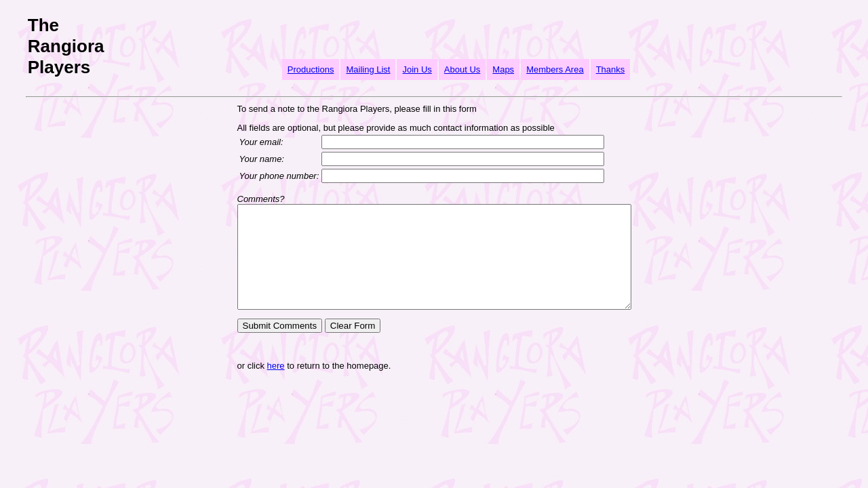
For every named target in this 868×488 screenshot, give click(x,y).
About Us (462, 69)
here (252, 386)
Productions (311, 69)
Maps (503, 69)
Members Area (555, 69)
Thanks (611, 69)
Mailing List (368, 69)
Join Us (417, 69)
